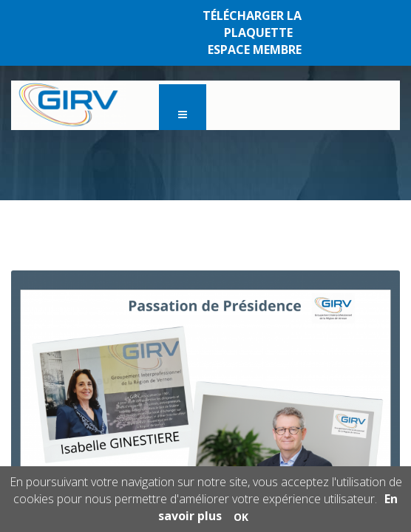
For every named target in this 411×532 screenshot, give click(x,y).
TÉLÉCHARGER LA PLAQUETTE (252, 24)
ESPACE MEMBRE (255, 50)
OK (241, 517)
